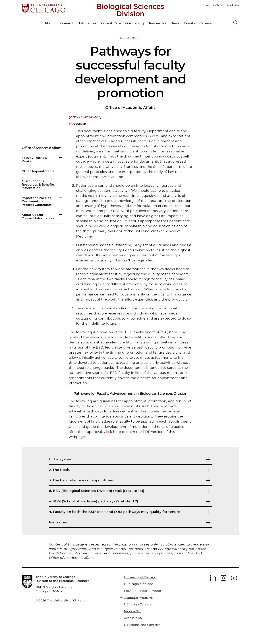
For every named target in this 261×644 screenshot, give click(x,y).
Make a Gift (132, 611)
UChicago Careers (138, 604)
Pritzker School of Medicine (145, 591)
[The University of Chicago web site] (57, 9)
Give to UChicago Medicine (221, 5)
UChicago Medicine (139, 584)
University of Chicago (140, 577)
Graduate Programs (139, 598)
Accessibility (133, 618)
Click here (112, 432)
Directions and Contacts (142, 625)
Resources (130, 38)
